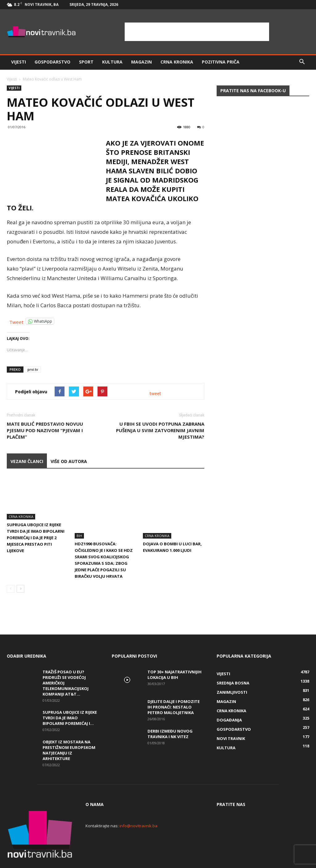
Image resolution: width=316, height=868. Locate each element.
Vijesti (19, 62)
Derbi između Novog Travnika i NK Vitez (170, 715)
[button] (302, 62)
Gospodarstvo (52, 62)
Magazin (141, 62)
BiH (79, 517)
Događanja (229, 701)
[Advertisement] (197, 32)
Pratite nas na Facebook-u (253, 91)
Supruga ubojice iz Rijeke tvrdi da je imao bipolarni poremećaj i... (70, 699)
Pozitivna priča (221, 62)
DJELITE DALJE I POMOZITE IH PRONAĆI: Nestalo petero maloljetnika (174, 688)
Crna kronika (177, 62)
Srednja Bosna (233, 664)
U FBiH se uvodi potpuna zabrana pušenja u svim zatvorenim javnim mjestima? (160, 430)
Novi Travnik (231, 719)
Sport (86, 62)
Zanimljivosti (232, 673)
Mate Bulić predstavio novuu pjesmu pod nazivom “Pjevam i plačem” (45, 430)
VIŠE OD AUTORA (69, 461)
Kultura (112, 62)
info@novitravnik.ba (138, 807)
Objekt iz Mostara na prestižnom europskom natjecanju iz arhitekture (69, 731)
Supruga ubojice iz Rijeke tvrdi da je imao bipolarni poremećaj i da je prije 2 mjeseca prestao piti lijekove (36, 538)
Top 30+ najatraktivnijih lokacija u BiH (175, 655)
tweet (155, 393)
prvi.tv (33, 369)
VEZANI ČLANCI (27, 461)
